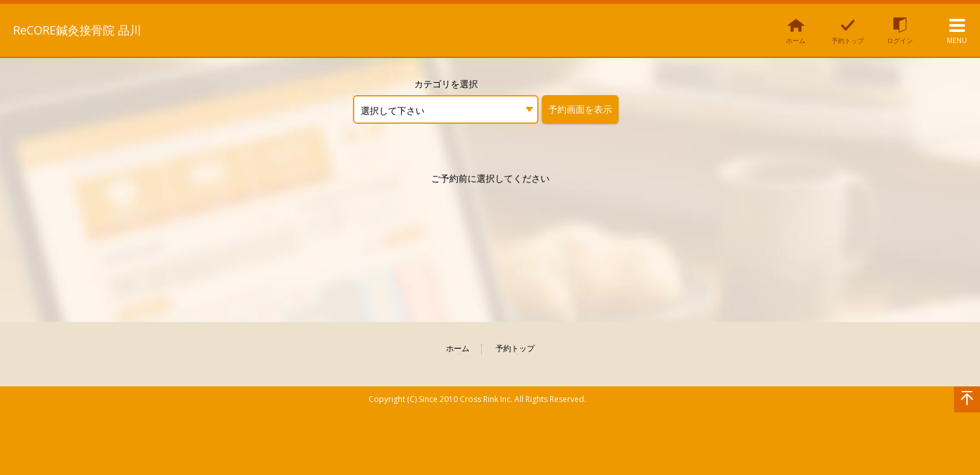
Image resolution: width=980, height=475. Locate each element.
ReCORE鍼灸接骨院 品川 (91, 29)
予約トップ (515, 349)
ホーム (458, 349)
